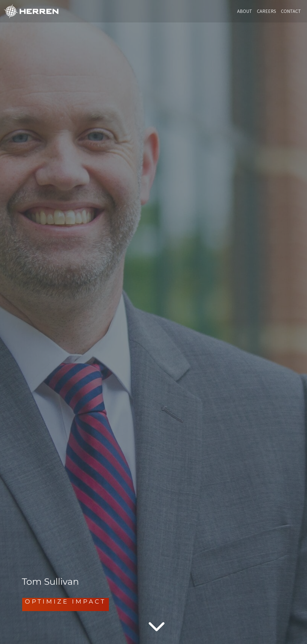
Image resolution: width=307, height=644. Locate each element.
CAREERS (267, 11)
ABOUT (245, 11)
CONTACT (291, 11)
